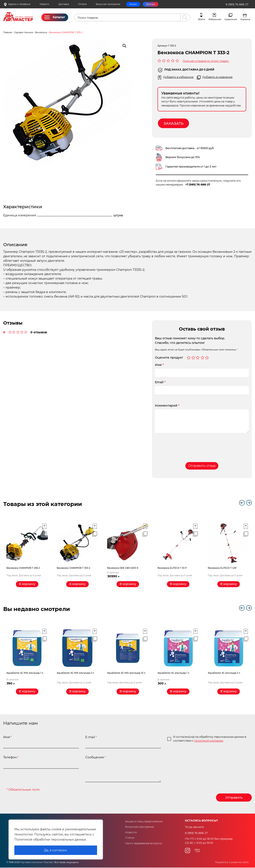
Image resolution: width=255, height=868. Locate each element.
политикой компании (209, 741)
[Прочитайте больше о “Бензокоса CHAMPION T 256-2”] (27, 584)
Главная (8, 32)
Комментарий (167, 406)
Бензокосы (41, 32)
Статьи (130, 838)
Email (160, 382)
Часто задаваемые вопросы (144, 843)
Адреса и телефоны (17, 4)
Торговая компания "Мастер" (37, 863)
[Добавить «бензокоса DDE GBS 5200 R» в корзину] (128, 584)
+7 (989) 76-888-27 (198, 185)
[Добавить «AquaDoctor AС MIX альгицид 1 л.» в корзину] (27, 692)
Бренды (151, 4)
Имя (159, 365)
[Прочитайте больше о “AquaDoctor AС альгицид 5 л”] (229, 692)
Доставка (64, 4)
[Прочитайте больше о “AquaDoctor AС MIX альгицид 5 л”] (77, 692)
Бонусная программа (108, 4)
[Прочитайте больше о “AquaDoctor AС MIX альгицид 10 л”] (128, 692)
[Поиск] (184, 18)
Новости (44, 4)
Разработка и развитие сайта (232, 863)
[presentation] (187, 444)
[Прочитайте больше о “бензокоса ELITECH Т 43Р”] (229, 584)
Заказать (174, 123)
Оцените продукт (169, 358)
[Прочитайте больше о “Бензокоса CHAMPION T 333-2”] (77, 584)
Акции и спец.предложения (144, 822)
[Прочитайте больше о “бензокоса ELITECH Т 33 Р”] (178, 584)
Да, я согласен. (56, 850)
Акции (133, 4)
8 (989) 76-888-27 (237, 4)
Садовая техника (23, 32)
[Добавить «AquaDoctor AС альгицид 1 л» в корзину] (178, 692)
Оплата (82, 4)
